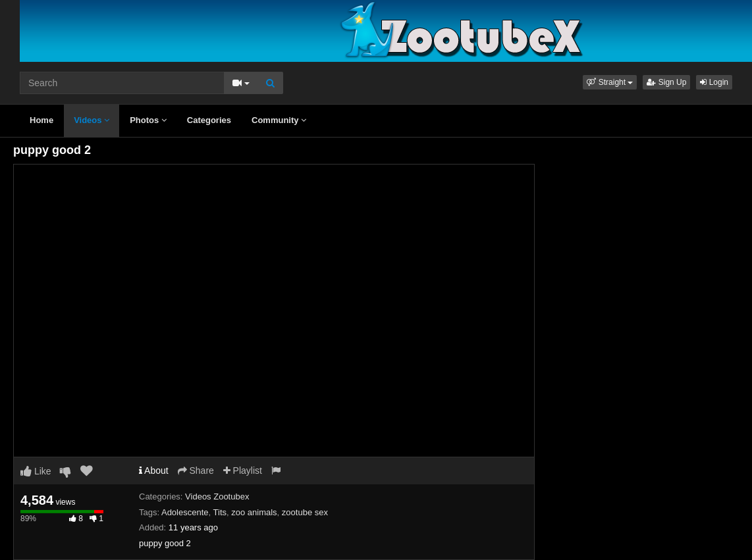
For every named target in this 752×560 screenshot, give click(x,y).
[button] (610, 82)
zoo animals (254, 512)
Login (714, 82)
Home (41, 120)
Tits (220, 512)
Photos (148, 120)
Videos (92, 120)
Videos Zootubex (217, 496)
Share (196, 471)
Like (36, 471)
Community (279, 120)
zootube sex (305, 512)
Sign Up (666, 82)
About (154, 471)
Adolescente (185, 512)
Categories (209, 120)
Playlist (243, 471)
